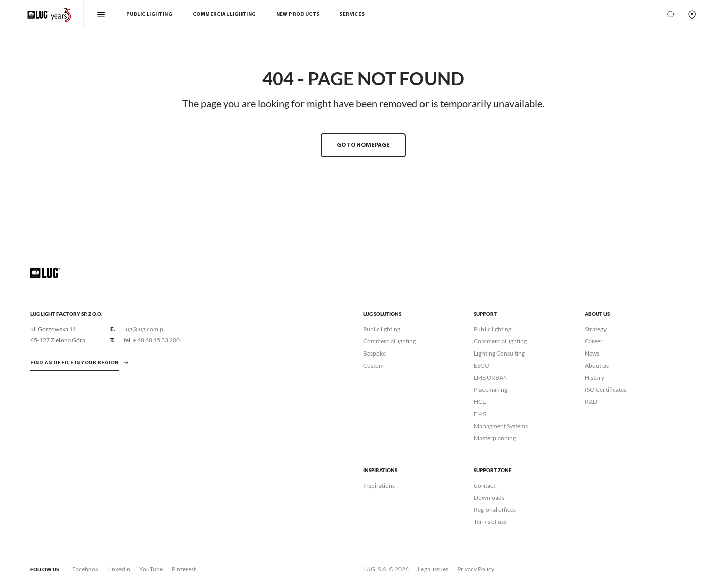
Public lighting (382, 329)
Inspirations (379, 485)
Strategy (596, 329)
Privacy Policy (476, 569)
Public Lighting (149, 14)
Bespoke (374, 353)
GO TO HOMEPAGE (363, 145)
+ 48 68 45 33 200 (156, 340)
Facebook (85, 569)
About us (597, 365)
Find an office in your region (75, 363)
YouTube (151, 569)
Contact (485, 485)
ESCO (482, 365)
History (595, 377)
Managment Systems (501, 426)
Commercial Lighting (224, 14)
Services (352, 14)
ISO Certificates (606, 390)
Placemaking (491, 390)
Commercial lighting (389, 341)
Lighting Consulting (499, 353)
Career (594, 341)
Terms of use (490, 522)
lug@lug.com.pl (144, 329)
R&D (591, 402)
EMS (480, 414)
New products (298, 14)
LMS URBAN (491, 377)
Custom (373, 365)
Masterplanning (495, 438)
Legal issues (433, 569)
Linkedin (119, 569)
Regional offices (495, 510)
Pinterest (184, 569)
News (592, 353)
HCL (480, 402)
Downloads (489, 497)
